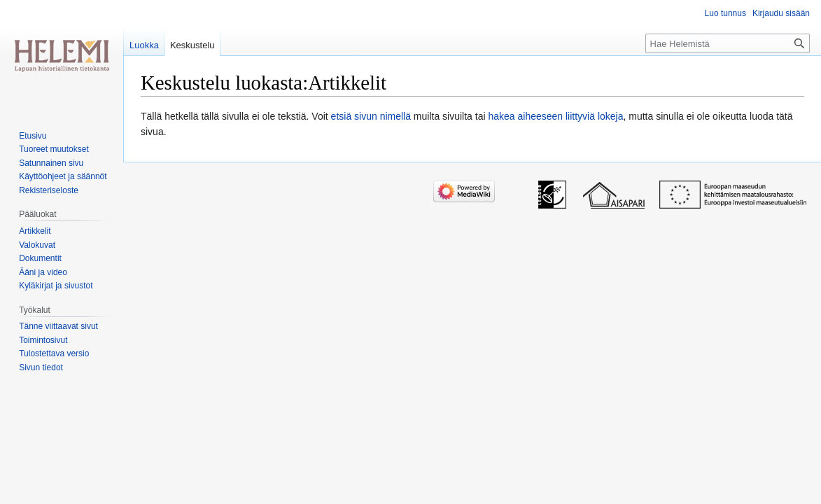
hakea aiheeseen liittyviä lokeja (555, 116)
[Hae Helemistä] (728, 43)
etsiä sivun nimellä (371, 116)
